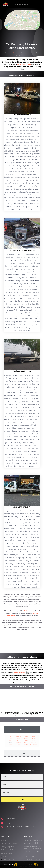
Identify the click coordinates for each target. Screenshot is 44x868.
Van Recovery (15, 53)
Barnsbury (11, 741)
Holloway (18, 741)
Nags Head (34, 741)
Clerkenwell (26, 743)
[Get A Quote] (11, 865)
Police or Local (29, 611)
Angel (11, 737)
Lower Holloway (33, 743)
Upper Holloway (26, 741)
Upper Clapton (18, 743)
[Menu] (39, 4)
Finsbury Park (18, 737)
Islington (18, 745)
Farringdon (33, 737)
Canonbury (11, 745)
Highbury (18, 739)
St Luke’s (26, 739)
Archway (11, 739)
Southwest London (33, 745)
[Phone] (33, 865)
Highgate (34, 739)
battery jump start (24, 64)
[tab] (22, 729)
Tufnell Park (26, 745)
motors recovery (19, 673)
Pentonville (26, 737)
